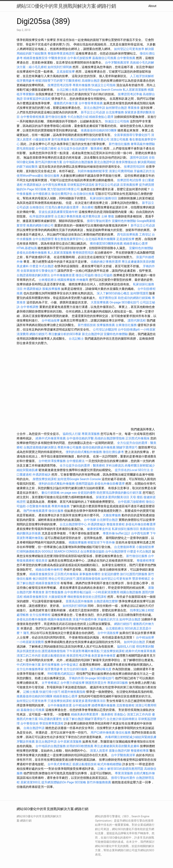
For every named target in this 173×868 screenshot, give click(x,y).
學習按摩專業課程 (52, 723)
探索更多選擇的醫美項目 (113, 497)
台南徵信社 (37, 207)
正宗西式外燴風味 (138, 438)
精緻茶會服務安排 (36, 58)
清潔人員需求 (99, 751)
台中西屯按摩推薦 (55, 185)
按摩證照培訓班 (135, 167)
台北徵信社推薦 (84, 194)
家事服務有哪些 (90, 574)
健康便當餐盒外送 (99, 529)
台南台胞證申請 (34, 728)
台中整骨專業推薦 (91, 103)
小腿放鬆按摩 (42, 139)
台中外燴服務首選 (63, 275)
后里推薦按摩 (130, 185)
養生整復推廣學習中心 (70, 239)
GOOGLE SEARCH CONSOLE (61, 551)
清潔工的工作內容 (29, 656)
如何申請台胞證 (130, 619)
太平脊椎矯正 (51, 683)
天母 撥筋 (136, 497)
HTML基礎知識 (27, 248)
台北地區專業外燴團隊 (101, 239)
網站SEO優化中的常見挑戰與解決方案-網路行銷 (66, 6)
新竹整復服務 (54, 592)
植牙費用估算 (91, 216)
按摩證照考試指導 (60, 85)
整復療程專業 (146, 561)
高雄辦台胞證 (91, 81)
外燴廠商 (82, 280)
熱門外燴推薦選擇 (36, 511)
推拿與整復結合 (126, 162)
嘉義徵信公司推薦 (104, 58)
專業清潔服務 (91, 434)
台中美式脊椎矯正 (60, 764)
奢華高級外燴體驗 (143, 144)
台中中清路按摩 (108, 633)
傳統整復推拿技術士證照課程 (87, 597)
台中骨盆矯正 (70, 665)
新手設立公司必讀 (93, 112)
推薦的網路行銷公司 (40, 225)
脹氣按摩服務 (52, 289)
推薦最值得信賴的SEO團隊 (99, 130)
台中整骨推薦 (127, 58)
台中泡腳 (90, 520)
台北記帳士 (76, 339)
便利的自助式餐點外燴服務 (84, 452)
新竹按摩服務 (61, 139)
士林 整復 (108, 216)
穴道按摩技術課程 (113, 651)
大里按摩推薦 (100, 302)
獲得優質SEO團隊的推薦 (106, 244)
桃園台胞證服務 (131, 592)
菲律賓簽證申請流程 (37, 99)
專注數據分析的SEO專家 (65, 334)
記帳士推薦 (31, 692)
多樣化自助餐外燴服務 (32, 253)
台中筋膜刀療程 (46, 149)
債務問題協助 (85, 484)
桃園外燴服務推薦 (60, 619)
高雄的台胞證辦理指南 (110, 438)
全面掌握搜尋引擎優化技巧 (132, 135)
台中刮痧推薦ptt (129, 330)
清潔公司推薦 (119, 139)
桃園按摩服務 (67, 280)
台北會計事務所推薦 (68, 216)
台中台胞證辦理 (43, 239)
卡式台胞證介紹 (78, 117)
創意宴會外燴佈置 (103, 656)
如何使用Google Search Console (100, 90)
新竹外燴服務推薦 (99, 782)
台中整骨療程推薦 (33, 117)
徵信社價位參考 (113, 452)
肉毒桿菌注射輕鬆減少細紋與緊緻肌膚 (131, 737)
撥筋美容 (42, 561)
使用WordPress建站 (30, 176)
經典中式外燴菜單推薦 (51, 438)
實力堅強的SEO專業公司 (64, 189)
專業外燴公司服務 (70, 447)
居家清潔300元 (31, 782)
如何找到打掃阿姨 (60, 67)
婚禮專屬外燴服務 (104, 705)
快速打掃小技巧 (50, 692)
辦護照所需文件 (96, 683)
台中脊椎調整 (30, 307)
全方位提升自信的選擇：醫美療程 (80, 149)
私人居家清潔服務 (135, 90)
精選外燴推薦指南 (73, 692)
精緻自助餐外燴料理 (49, 570)
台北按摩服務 (115, 112)
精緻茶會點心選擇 (101, 117)
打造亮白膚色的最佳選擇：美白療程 (70, 207)
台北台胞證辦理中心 (73, 524)
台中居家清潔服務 (70, 742)
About (152, 6)
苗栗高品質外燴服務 (80, 601)
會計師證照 (40, 579)
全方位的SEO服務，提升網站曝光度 (87, 669)
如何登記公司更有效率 (129, 49)
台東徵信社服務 (126, 325)
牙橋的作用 (76, 678)
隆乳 (26, 633)
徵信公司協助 (85, 275)
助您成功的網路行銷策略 (134, 298)
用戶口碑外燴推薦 (103, 733)
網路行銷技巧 (39, 334)
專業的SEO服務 (118, 683)
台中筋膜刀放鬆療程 (132, 502)
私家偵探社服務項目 (103, 198)
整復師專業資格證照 (62, 53)
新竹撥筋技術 (87, 325)
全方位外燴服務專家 (31, 669)
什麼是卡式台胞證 (42, 266)
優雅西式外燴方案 (66, 103)
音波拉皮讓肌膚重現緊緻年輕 (58, 212)
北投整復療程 (125, 705)
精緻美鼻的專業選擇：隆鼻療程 (92, 714)
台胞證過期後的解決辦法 (33, 275)
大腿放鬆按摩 (58, 597)
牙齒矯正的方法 (144, 171)
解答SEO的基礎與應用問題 (125, 769)
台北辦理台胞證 (107, 520)
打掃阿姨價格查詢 (29, 551)
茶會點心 (120, 714)
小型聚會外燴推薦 (39, 506)
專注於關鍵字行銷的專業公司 (90, 139)
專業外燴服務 (82, 85)
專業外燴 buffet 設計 (117, 533)
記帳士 (102, 769)
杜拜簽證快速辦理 (42, 216)
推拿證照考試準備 (79, 656)
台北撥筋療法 (115, 628)
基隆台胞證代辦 (119, 751)
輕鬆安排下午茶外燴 (101, 542)
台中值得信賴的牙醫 (80, 438)
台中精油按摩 (51, 320)
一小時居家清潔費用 (106, 592)
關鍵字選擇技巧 (127, 447)
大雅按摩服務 (112, 515)
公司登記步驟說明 (105, 330)
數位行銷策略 (51, 493)
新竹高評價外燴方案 (49, 162)
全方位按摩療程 (40, 615)
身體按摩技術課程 (45, 479)
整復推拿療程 (116, 524)
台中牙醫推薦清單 (117, 63)
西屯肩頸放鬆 (26, 149)
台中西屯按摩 (140, 533)
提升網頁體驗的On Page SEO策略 (64, 782)
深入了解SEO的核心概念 (113, 293)
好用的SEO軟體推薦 (80, 746)
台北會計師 (114, 719)
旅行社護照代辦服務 (134, 574)
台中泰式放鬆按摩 (80, 58)
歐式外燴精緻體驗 (110, 764)
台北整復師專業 (125, 547)
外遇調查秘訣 (32, 185)
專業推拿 (134, 108)
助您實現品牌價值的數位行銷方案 (119, 493)
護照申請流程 (139, 158)
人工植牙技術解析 (142, 76)
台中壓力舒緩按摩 (73, 683)
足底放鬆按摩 (66, 72)
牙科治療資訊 (115, 465)
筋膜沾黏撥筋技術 (54, 656)
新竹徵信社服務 (56, 117)
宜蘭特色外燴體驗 (124, 221)
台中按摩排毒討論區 (78, 592)
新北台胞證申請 (94, 108)
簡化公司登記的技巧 (62, 579)
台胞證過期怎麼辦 (106, 601)
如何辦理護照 (139, 293)
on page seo (69, 493)
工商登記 (145, 234)
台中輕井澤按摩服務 (53, 461)
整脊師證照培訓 (83, 253)
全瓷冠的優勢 (87, 493)
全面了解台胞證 (73, 719)
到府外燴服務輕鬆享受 (93, 171)
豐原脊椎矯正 (142, 579)
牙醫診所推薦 (26, 742)
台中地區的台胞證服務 (78, 162)
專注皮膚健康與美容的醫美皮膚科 (117, 746)
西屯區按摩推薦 (128, 234)
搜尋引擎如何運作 (99, 221)
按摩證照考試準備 (130, 94)
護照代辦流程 (137, 320)
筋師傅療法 (130, 719)
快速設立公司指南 (103, 85)
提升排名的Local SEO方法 (132, 470)
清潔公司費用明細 (121, 171)
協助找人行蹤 (72, 434)
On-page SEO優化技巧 (124, 302)
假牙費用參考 (26, 81)
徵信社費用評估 (62, 194)
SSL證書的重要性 (50, 719)
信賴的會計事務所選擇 (106, 262)
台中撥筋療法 (42, 194)
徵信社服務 (52, 176)
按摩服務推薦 (106, 325)
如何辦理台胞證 (116, 108)
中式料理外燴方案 (29, 665)
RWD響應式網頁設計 (61, 674)
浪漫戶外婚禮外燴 (85, 619)
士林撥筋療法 (48, 280)
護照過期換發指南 (88, 579)
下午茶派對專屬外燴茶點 (83, 651)
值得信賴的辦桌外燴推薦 (99, 447)
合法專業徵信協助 (92, 551)
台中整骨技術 (29, 723)
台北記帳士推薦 (67, 90)
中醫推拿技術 (57, 58)
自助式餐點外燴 (144, 773)
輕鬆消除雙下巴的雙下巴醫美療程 (58, 81)
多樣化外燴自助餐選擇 (110, 484)
